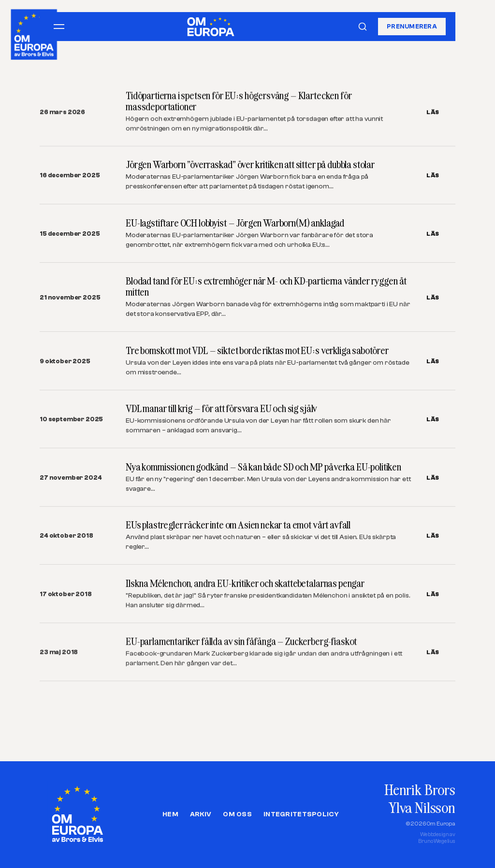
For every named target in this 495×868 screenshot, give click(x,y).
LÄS (433, 112)
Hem (170, 814)
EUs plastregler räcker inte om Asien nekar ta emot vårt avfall (238, 525)
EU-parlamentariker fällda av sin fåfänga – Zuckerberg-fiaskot (241, 642)
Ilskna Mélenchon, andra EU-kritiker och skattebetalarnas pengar (245, 583)
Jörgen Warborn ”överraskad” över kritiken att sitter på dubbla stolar (250, 164)
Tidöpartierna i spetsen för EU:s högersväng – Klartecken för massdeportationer (239, 101)
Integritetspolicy (301, 814)
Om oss (237, 814)
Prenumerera (412, 26)
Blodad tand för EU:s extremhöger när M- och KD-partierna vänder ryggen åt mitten (266, 286)
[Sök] (363, 27)
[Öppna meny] (59, 27)
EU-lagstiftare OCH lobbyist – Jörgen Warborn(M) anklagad (235, 223)
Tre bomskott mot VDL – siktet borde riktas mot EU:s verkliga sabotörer (257, 350)
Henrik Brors (420, 790)
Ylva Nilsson (422, 807)
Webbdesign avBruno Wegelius (437, 838)
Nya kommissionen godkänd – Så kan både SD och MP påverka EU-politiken (263, 467)
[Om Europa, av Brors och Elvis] (35, 32)
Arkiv (201, 814)
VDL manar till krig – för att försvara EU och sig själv (221, 408)
